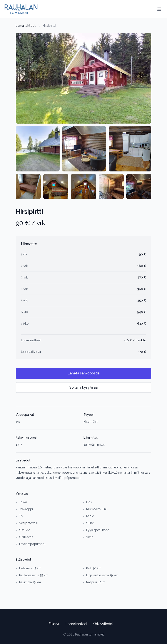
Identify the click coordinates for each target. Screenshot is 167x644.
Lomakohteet (26, 26)
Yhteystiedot (103, 624)
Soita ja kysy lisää (83, 387)
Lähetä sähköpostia (84, 373)
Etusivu (54, 624)
